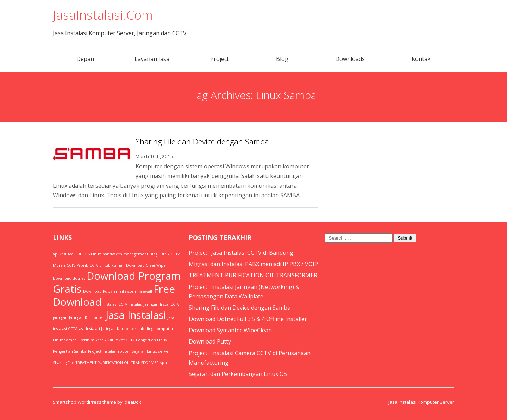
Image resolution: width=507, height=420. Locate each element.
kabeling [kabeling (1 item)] (145, 329)
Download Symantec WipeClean (230, 330)
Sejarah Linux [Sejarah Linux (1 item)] (144, 351)
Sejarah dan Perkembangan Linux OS (238, 374)
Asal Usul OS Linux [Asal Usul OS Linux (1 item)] (84, 254)
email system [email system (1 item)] (125, 291)
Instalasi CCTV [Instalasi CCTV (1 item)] (115, 304)
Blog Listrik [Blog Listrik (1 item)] (159, 254)
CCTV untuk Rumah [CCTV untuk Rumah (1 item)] (107, 265)
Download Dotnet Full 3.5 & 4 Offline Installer (248, 319)
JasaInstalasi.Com (103, 15)
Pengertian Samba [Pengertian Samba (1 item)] (70, 351)
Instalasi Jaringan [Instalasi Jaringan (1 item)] (143, 304)
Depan (85, 59)
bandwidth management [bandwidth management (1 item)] (125, 254)
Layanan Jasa (152, 59)
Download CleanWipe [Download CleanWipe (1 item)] (146, 265)
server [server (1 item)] (164, 351)
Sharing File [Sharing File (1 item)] (64, 363)
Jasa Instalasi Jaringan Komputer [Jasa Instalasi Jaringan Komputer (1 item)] (107, 329)
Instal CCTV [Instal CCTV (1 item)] (170, 304)
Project (220, 59)
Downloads (350, 59)
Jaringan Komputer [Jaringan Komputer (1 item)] (87, 317)
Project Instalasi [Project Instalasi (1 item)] (102, 351)
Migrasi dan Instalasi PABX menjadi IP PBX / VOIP (253, 264)
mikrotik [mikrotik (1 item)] (98, 340)
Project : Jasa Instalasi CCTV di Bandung (241, 253)
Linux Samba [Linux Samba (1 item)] (65, 340)
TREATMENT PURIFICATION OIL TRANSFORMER (253, 275)
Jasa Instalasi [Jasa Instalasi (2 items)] (136, 315)
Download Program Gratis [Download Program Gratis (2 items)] (117, 282)
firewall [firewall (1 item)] (145, 291)
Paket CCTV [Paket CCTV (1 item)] (124, 340)
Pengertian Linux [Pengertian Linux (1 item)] (152, 340)
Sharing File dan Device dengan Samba (202, 141)
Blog (282, 59)
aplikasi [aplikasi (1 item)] (60, 254)
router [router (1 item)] (124, 351)
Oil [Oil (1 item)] (110, 340)
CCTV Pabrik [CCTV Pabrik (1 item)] (77, 265)
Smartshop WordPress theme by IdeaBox (97, 402)
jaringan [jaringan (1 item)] (60, 317)
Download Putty (210, 341)
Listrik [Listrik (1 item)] (84, 340)
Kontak (421, 59)
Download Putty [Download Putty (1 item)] (98, 291)
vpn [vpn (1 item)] (164, 363)
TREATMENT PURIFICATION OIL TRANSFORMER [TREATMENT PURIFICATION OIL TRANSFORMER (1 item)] (117, 363)
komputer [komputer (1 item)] (164, 329)
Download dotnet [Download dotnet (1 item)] (69, 278)
